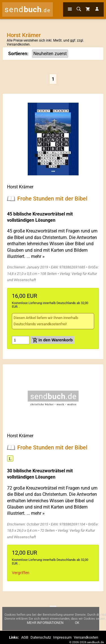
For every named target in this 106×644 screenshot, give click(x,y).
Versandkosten (18, 44)
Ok (77, 625)
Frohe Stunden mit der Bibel (52, 199)
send (28, 9)
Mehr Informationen (45, 625)
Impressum (62, 637)
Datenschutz (41, 637)
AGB (25, 637)
